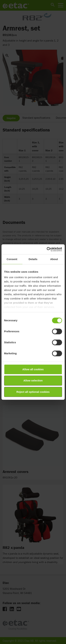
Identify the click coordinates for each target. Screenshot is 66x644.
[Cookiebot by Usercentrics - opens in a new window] (47, 249)
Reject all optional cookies (33, 392)
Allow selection (33, 380)
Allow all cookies (33, 369)
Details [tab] (33, 259)
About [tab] (54, 259)
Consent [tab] (12, 259)
